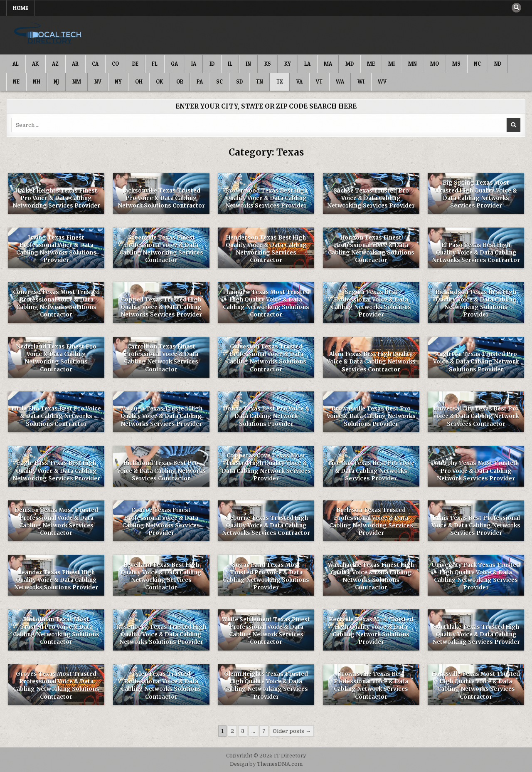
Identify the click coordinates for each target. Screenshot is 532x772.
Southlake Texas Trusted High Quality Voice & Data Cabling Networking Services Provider (476, 635)
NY (118, 82)
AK (35, 64)
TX (280, 82)
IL (230, 64)
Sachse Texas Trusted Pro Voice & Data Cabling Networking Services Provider (371, 198)
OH (139, 82)
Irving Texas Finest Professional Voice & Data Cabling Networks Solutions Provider (56, 249)
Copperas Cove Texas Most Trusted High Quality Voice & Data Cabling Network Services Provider (266, 467)
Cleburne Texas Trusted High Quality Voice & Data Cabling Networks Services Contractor (266, 526)
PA (200, 82)
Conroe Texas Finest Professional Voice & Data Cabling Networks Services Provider (161, 522)
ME (371, 64)
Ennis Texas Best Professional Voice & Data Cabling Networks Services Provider (476, 526)
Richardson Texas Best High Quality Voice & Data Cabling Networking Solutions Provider (476, 304)
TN (260, 82)
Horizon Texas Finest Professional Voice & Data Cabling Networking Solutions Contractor (371, 249)
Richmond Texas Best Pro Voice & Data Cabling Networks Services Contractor (161, 471)
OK (159, 82)
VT (319, 82)
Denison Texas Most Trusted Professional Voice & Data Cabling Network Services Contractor (56, 522)
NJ (56, 82)
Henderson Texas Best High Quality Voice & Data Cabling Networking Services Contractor (266, 249)
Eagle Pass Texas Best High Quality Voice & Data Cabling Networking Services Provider (56, 471)
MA (328, 64)
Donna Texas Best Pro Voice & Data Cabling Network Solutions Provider (266, 416)
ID (212, 64)
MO (435, 64)
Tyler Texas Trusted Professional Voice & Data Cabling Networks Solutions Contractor (161, 685)
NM (77, 82)
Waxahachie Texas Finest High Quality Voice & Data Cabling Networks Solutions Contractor (371, 577)
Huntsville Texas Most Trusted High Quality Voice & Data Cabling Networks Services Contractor (476, 685)
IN (248, 64)
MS (456, 64)
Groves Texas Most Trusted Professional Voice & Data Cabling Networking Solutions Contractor (56, 685)
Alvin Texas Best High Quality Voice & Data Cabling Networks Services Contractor (371, 362)
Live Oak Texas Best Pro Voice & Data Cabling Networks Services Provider (371, 471)
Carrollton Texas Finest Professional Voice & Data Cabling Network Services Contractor (161, 358)
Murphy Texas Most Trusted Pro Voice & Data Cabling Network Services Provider (476, 471)
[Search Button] (516, 8)
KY (288, 64)
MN (413, 64)
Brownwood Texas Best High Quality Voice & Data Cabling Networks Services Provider (266, 198)
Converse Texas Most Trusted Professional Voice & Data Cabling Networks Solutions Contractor (56, 304)
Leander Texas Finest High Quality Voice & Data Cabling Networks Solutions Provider (56, 580)
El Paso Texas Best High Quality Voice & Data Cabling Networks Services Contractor (476, 253)
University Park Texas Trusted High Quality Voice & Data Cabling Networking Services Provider (476, 577)
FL (155, 64)
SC (219, 82)
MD (350, 64)
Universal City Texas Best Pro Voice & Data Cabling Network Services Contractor (476, 416)
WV (382, 82)
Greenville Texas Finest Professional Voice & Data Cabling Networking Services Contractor (161, 249)
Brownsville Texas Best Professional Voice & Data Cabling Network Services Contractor (371, 685)
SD (239, 82)
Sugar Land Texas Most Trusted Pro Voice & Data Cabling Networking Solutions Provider (266, 577)
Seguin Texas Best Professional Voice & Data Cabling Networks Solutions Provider (371, 304)
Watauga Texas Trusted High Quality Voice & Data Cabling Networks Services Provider (161, 416)
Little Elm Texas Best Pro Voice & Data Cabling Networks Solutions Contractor (56, 416)
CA (95, 64)
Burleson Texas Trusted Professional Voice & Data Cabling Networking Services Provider (371, 522)
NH (37, 82)
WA (340, 82)
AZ (55, 64)
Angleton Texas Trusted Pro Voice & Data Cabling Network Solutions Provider (476, 362)
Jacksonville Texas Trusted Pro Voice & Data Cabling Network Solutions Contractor (161, 198)
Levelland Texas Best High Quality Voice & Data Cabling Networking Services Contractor (161, 577)
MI (392, 64)
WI (361, 82)
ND (498, 64)
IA (194, 64)
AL (16, 64)
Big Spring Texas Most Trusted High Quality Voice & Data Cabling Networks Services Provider (476, 194)
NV (98, 82)
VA (299, 82)
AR (75, 64)
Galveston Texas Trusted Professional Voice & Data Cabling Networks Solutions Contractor (266, 358)
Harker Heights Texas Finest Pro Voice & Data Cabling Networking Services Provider (56, 198)
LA (307, 64)
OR (180, 82)
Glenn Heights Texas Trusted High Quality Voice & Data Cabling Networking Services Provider (266, 685)
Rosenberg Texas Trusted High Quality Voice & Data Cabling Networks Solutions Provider (161, 635)
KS (268, 64)
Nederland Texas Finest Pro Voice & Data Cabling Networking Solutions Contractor (56, 358)
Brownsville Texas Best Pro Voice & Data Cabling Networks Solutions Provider (371, 416)
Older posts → (292, 731)
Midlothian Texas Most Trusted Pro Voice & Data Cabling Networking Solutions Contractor (56, 631)
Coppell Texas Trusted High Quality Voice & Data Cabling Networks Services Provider (161, 307)
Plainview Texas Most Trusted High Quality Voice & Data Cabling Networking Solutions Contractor (266, 304)
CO (115, 64)
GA (174, 64)
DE (135, 64)
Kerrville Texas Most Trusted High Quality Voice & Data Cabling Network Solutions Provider (371, 631)
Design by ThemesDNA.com (266, 764)
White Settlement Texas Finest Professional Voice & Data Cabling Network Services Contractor (266, 631)
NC (477, 64)
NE (16, 82)
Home (21, 8)
